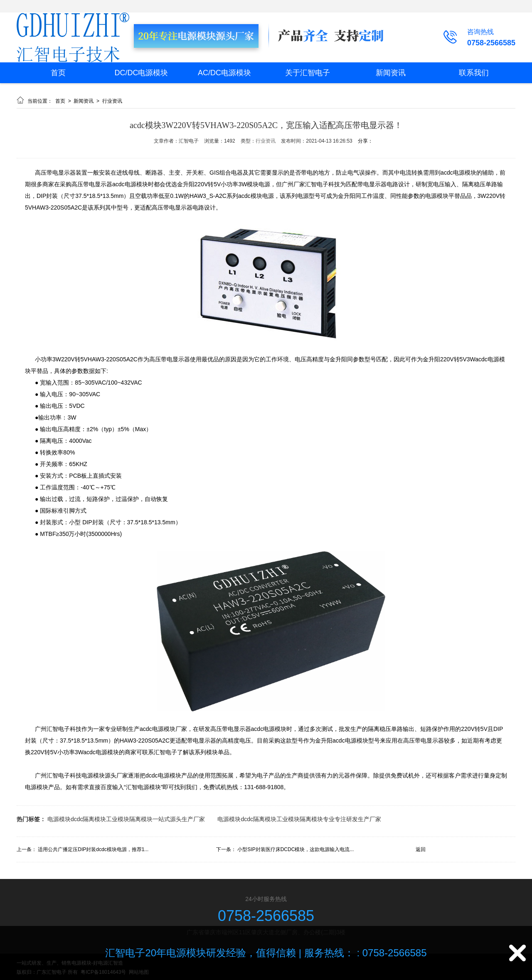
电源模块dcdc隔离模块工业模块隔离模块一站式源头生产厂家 (126, 819)
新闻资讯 (391, 73)
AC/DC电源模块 (224, 73)
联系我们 (474, 73)
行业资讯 (112, 101)
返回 (421, 849)
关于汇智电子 (308, 73)
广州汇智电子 (52, 775)
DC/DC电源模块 (142, 73)
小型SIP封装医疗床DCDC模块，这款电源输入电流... (296, 849)
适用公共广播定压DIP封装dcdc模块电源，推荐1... (93, 849)
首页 (58, 73)
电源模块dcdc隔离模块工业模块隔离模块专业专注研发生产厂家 (299, 819)
